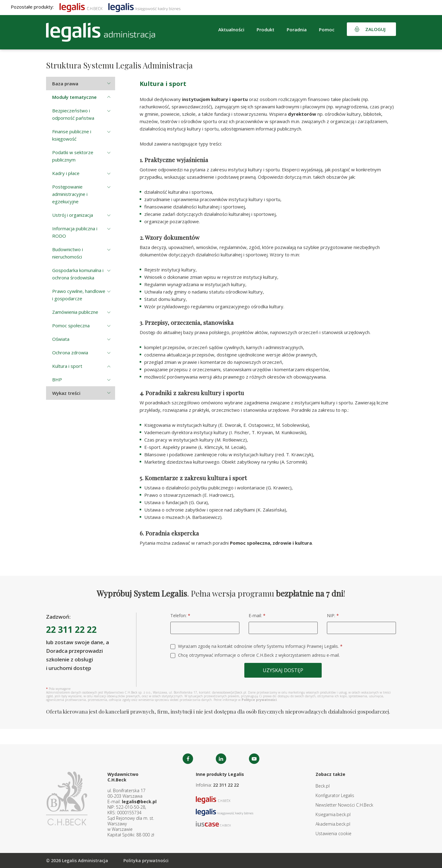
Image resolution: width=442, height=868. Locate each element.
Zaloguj (375, 29)
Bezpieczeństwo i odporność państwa (73, 114)
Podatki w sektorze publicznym (73, 156)
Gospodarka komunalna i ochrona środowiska (78, 274)
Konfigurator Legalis (335, 795)
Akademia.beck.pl (333, 824)
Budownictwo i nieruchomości (68, 253)
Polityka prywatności (146, 860)
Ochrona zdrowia (70, 352)
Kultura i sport (67, 366)
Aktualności (231, 29)
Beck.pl (323, 786)
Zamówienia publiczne (75, 312)
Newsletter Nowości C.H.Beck (344, 805)
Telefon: (180, 615)
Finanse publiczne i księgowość (72, 135)
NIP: (333, 615)
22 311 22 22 (71, 629)
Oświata (61, 339)
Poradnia (297, 29)
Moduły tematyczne (74, 97)
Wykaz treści (66, 393)
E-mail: (257, 615)
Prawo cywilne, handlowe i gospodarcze (79, 295)
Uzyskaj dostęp (283, 670)
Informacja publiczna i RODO (75, 232)
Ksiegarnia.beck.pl (333, 814)
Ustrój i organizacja (73, 215)
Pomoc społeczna (71, 325)
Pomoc (327, 29)
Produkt (266, 29)
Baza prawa (65, 84)
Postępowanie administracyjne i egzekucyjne (70, 194)
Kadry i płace (66, 173)
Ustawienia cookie (333, 833)
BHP (57, 380)
